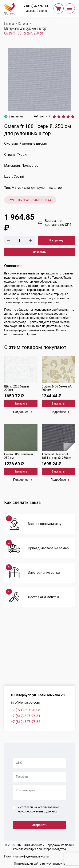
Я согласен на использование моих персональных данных (36, 809)
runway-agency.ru (54, 864)
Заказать (40, 252)
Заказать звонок (37, 11)
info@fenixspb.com (25, 702)
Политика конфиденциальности (26, 856)
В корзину (56, 240)
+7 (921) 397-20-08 (26, 710)
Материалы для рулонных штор (37, 188)
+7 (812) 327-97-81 (35, 6)
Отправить (39, 825)
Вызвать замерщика (30, 200)
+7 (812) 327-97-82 (26, 722)
